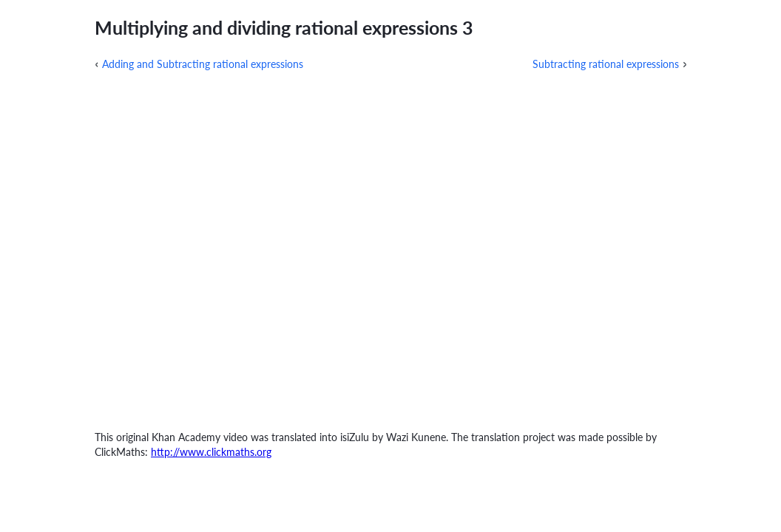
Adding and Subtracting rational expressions (203, 64)
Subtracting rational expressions (606, 64)
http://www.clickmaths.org (211, 452)
